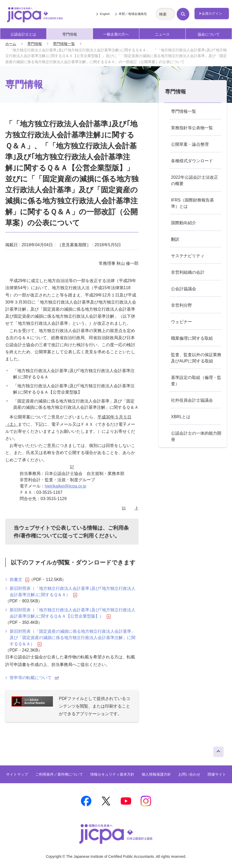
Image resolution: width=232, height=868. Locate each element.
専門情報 (70, 34)
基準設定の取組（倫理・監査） (196, 381)
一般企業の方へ (116, 34)
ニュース (162, 34)
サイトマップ (17, 774)
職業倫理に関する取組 (192, 338)
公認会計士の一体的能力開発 (196, 436)
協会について (209, 34)
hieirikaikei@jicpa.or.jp (66, 486)
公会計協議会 (184, 289)
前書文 (19, 580)
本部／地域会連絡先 (133, 14)
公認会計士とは (23, 34)
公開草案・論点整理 (190, 144)
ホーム (11, 44)
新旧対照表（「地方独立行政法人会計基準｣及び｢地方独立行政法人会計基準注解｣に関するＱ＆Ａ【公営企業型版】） (73, 613)
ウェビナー (181, 322)
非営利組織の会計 (188, 272)
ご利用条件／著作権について (59, 774)
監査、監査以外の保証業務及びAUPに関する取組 (196, 358)
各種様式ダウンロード (192, 161)
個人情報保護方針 (156, 774)
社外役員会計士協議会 (192, 400)
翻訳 (175, 239)
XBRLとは (181, 417)
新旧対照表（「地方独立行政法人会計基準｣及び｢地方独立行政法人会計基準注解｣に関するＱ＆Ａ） (73, 592)
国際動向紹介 (184, 223)
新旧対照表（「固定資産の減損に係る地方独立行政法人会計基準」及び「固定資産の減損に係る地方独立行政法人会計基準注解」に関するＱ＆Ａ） (73, 638)
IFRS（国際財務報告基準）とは (192, 203)
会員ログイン (212, 13)
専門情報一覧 (64, 44)
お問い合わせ (189, 774)
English (105, 14)
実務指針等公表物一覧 (192, 128)
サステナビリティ (188, 256)
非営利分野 (181, 305)
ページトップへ (218, 751)
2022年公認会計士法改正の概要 (195, 180)
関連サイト (217, 774)
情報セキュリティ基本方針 (112, 774)
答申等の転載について (34, 678)
